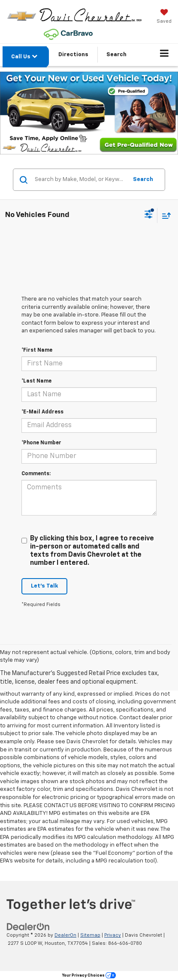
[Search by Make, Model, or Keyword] (80, 180)
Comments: (36, 474)
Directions (73, 55)
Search (143, 179)
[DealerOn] (28, 927)
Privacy (113, 935)
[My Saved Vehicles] (164, 17)
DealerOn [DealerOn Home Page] (65, 935)
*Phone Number (41, 443)
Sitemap (90, 935)
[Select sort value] (164, 216)
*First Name (37, 350)
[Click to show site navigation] (164, 55)
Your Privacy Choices (89, 975)
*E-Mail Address (42, 412)
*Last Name (36, 381)
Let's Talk (44, 586)
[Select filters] (149, 215)
